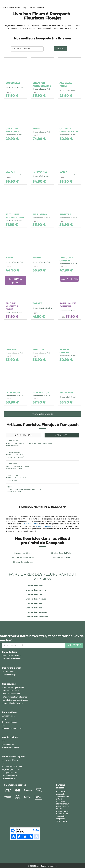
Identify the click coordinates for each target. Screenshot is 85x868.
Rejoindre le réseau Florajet (12, 728)
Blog (4, 725)
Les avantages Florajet (11, 691)
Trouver (61, 49)
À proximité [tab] (62, 435)
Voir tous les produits (43, 414)
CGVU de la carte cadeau (11, 659)
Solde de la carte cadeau (11, 656)
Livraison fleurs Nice (34, 603)
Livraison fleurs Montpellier (37, 617)
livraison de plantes (43, 526)
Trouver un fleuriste (9, 722)
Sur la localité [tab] (23, 435)
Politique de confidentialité (12, 766)
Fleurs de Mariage (9, 675)
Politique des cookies (10, 773)
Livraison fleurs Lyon (34, 594)
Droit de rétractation (10, 779)
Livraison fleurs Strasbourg (37, 612)
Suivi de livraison (8, 716)
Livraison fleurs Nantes (35, 608)
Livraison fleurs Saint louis (23, 562)
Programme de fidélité (10, 747)
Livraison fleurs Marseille (36, 590)
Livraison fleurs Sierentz (23, 553)
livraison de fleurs (31, 524)
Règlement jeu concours (11, 769)
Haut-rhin (32, 8)
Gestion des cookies (10, 776)
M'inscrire (74, 645)
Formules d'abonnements (12, 694)
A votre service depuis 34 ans (13, 688)
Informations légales (10, 760)
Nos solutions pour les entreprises (15, 700)
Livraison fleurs (7, 8)
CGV (4, 763)
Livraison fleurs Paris (34, 585)
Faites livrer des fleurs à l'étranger (15, 697)
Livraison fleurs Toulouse (36, 599)
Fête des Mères (8, 672)
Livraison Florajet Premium (12, 703)
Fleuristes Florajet (21, 8)
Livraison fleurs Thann (62, 558)
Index (4, 719)
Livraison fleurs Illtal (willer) (62, 553)
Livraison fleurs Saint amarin (23, 558)
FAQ (4, 741)
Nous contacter (8, 744)
